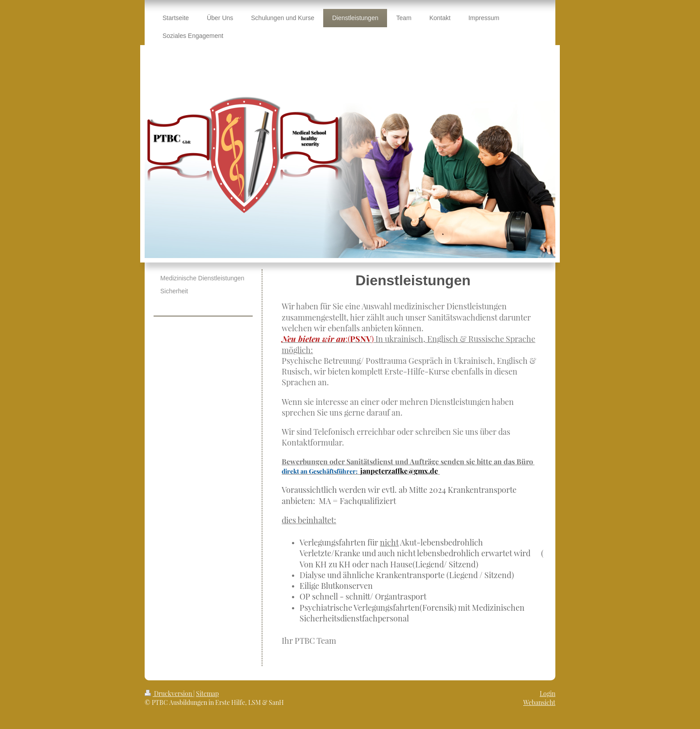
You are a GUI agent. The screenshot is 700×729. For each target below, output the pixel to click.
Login (548, 694)
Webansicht (539, 702)
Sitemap (207, 694)
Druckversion (169, 694)
